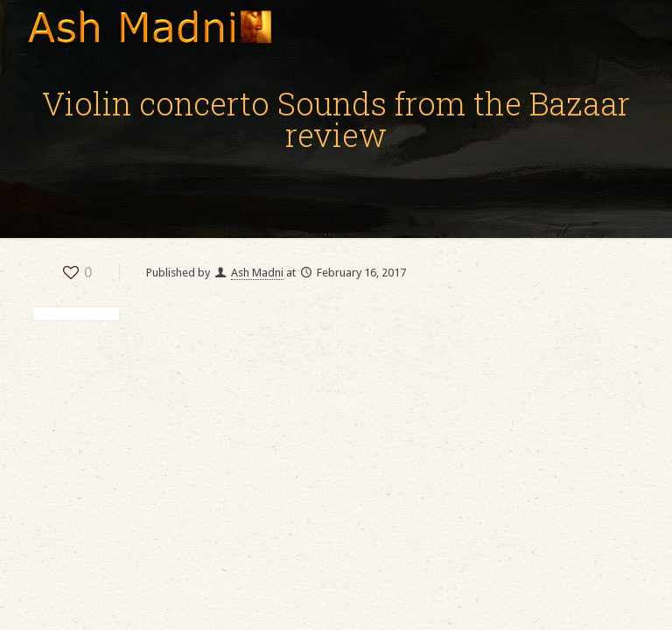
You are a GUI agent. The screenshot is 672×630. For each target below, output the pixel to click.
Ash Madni (257, 273)
